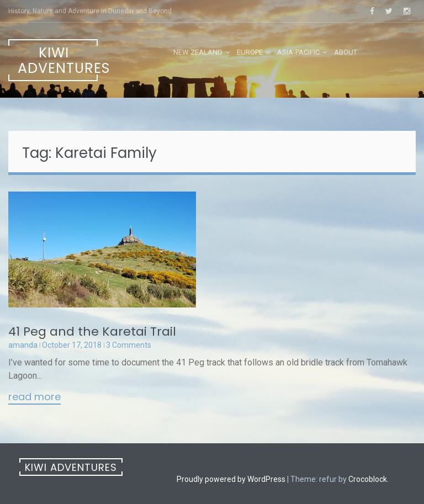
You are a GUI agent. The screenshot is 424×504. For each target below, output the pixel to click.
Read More (35, 397)
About (346, 52)
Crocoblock (368, 479)
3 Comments (129, 345)
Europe (250, 52)
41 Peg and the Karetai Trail (92, 331)
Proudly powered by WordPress (231, 479)
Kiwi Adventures (58, 60)
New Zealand (198, 52)
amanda (23, 345)
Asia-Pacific (298, 52)
